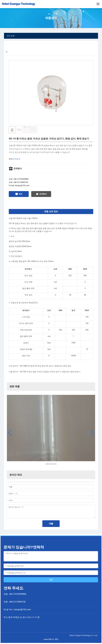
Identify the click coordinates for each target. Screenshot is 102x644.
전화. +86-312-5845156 (15, 602)
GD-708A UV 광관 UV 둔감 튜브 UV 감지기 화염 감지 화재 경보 (46, 366)
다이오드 (17, 159)
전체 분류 (11, 36)
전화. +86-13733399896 (15, 594)
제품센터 (51, 18)
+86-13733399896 (21, 179)
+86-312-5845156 (21, 182)
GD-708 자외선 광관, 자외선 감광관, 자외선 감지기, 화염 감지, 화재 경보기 (50, 372)
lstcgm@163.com (22, 185)
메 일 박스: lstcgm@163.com (17, 610)
